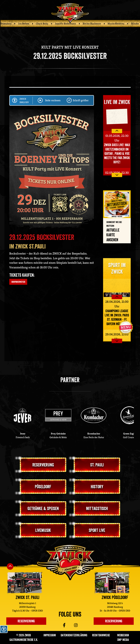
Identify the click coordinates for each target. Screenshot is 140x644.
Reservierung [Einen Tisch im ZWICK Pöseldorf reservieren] (114, 621)
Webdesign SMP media (123, 637)
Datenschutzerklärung (74, 635)
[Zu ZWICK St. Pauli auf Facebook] (60, 625)
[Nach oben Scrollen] (10, 566)
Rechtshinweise (101, 635)
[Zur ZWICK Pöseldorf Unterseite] (112, 583)
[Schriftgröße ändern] (69, 100)
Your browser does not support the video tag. (117, 116)
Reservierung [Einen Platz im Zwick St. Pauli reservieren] (26, 621)
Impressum (50, 635)
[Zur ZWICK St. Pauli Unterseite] (25, 583)
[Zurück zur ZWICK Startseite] (70, 13)
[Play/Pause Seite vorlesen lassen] (40, 100)
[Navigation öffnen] (126, 327)
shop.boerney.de (18, 282)
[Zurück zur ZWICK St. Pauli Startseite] (70, 562)
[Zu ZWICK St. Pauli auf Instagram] (80, 625)
